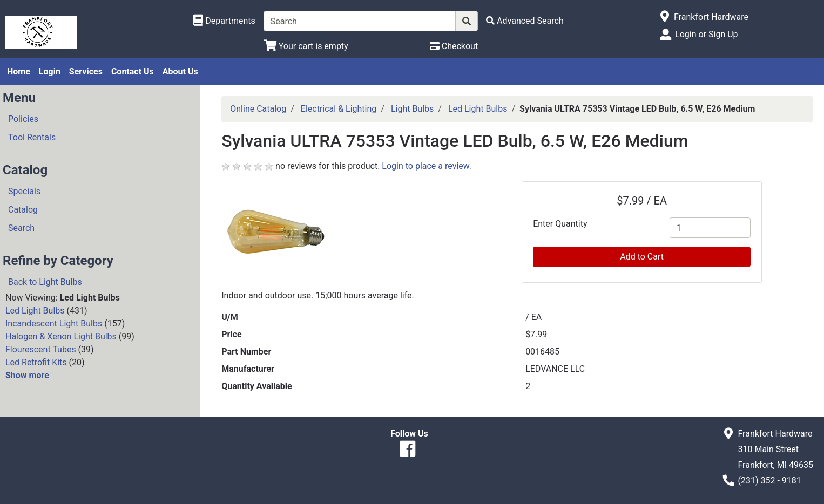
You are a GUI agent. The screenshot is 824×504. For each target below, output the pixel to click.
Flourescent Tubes (41, 349)
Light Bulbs (412, 109)
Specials (24, 191)
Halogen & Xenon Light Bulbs (61, 336)
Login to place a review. (427, 166)
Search (21, 228)
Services (86, 71)
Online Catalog (258, 109)
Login (50, 71)
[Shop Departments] (224, 21)
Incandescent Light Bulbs (54, 323)
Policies (23, 119)
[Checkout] (454, 46)
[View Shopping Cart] (306, 46)
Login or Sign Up (706, 34)
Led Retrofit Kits (36, 362)
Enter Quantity (560, 224)
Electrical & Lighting (339, 109)
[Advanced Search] (525, 21)
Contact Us (133, 71)
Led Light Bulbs (35, 311)
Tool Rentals (32, 137)
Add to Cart (642, 257)
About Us (180, 71)
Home (19, 71)
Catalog (23, 210)
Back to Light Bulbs (45, 282)
